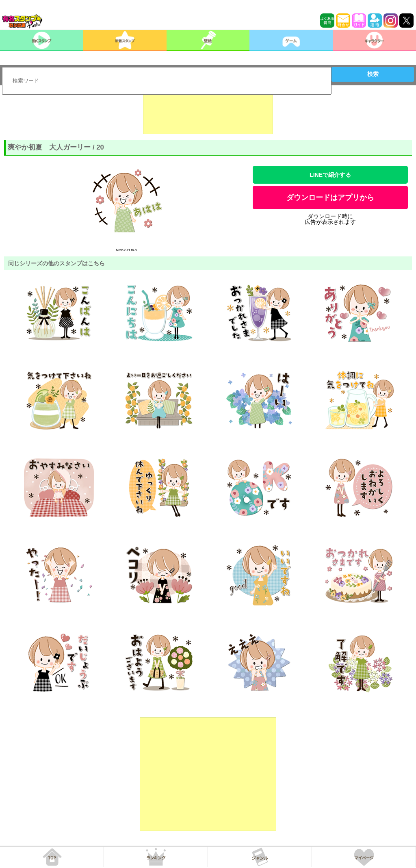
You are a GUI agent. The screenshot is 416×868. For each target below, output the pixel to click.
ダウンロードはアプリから (330, 197)
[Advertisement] (208, 114)
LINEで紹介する (330, 175)
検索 (373, 74)
